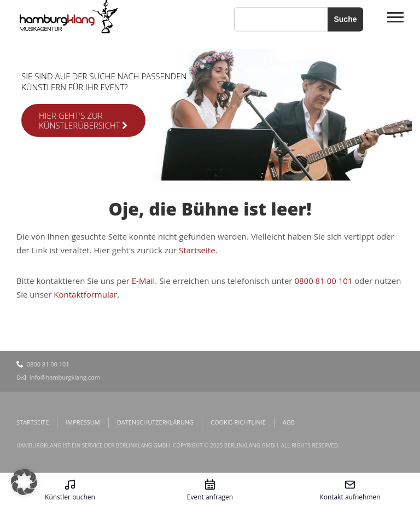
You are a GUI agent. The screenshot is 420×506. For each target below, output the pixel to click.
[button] (24, 482)
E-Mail (144, 281)
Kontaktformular (85, 294)
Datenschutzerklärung (155, 422)
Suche (345, 19)
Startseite (197, 250)
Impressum (83, 422)
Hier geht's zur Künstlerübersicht (83, 120)
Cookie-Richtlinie (238, 422)
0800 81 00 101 (323, 281)
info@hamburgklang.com (65, 377)
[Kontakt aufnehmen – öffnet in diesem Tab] (350, 490)
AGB (289, 422)
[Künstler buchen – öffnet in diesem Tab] (70, 490)
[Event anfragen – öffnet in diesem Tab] (210, 490)
